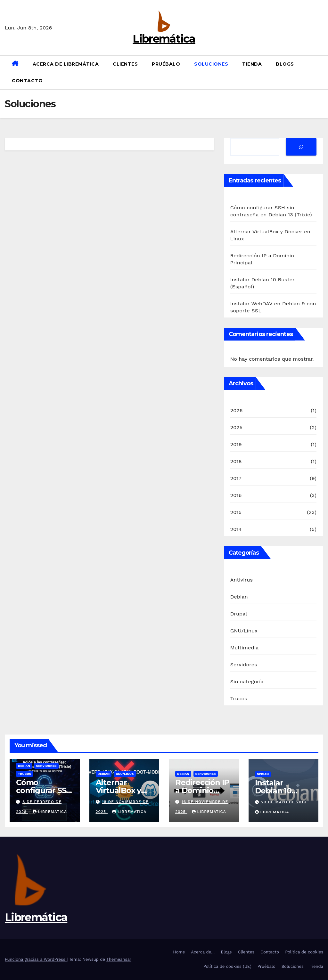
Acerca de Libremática (66, 64)
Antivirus (242, 580)
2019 (236, 444)
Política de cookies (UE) (227, 966)
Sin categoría (247, 682)
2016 (236, 495)
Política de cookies (304, 952)
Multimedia (245, 648)
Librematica (50, 812)
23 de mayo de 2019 (283, 802)
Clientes (125, 64)
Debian (239, 597)
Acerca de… (203, 952)
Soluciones (211, 64)
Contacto (27, 81)
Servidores (244, 665)
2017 (236, 478)
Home (179, 952)
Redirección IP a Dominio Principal (202, 790)
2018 (236, 461)
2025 (237, 427)
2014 (236, 529)
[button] (321, 72)
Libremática (164, 39)
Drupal (239, 614)
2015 (236, 512)
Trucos (239, 699)
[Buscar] (301, 147)
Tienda (252, 64)
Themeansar (119, 959)
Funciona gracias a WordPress (36, 959)
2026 (237, 410)
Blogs (285, 64)
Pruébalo (166, 64)
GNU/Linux (244, 631)
